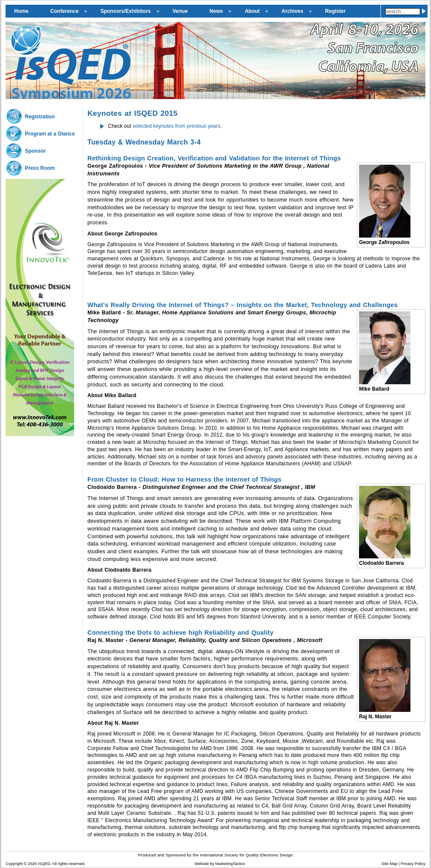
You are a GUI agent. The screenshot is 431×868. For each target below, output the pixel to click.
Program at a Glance (50, 134)
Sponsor (35, 151)
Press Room (40, 168)
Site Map (390, 864)
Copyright (14, 864)
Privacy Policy (413, 864)
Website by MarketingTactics (220, 864)
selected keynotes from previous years (176, 126)
